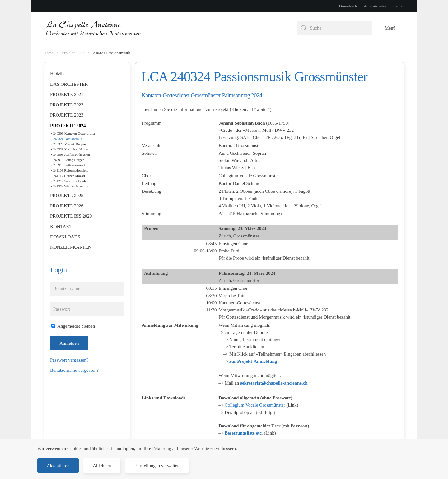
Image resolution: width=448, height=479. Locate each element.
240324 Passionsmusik (69, 139)
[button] (394, 28)
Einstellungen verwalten (157, 466)
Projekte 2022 (67, 105)
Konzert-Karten (71, 247)
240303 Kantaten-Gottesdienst (74, 133)
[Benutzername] (87, 289)
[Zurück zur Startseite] (94, 28)
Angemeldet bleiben (73, 326)
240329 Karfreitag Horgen (71, 149)
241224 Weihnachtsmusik (71, 186)
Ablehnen (102, 466)
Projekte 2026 (67, 206)
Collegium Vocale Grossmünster (255, 405)
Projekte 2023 (67, 115)
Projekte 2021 (67, 94)
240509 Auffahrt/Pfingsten (71, 154)
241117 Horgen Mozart (69, 176)
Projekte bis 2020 (71, 216)
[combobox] (335, 28)
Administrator (375, 6)
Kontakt (61, 227)
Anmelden (69, 343)
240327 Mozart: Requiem (71, 144)
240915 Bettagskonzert (69, 165)
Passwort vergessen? (69, 360)
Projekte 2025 (67, 196)
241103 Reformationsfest (70, 170)
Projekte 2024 (68, 126)
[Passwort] (87, 309)
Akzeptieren (58, 466)
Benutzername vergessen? (74, 370)
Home (57, 74)
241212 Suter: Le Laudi (70, 181)
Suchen (399, 6)
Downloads (348, 6)
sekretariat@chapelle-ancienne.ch (274, 383)
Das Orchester (69, 84)
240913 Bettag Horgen (69, 160)
